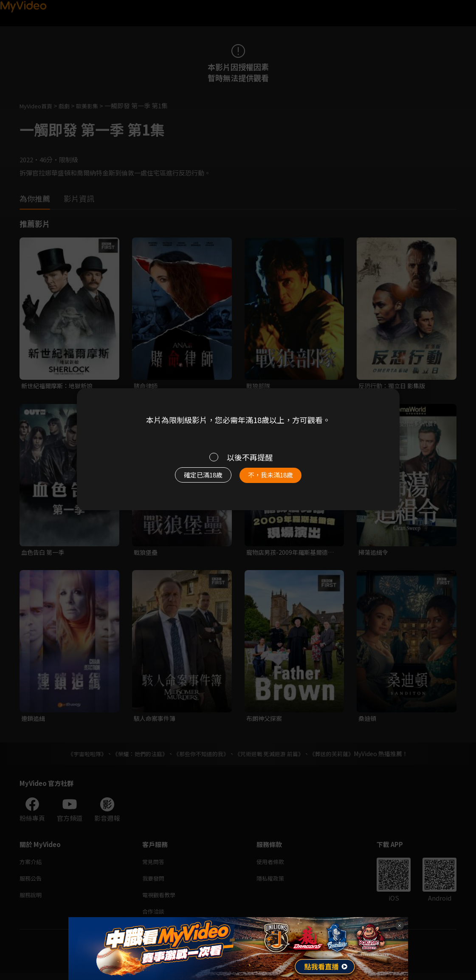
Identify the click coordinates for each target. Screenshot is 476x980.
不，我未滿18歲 (279, 479)
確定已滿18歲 (193, 479)
